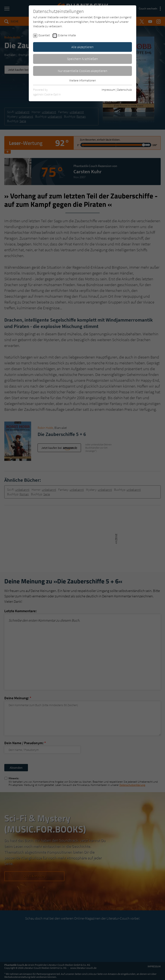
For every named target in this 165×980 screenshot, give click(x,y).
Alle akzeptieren (82, 47)
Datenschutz (125, 90)
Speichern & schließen (82, 59)
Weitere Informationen (82, 80)
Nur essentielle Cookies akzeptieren (83, 71)
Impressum (108, 90)
